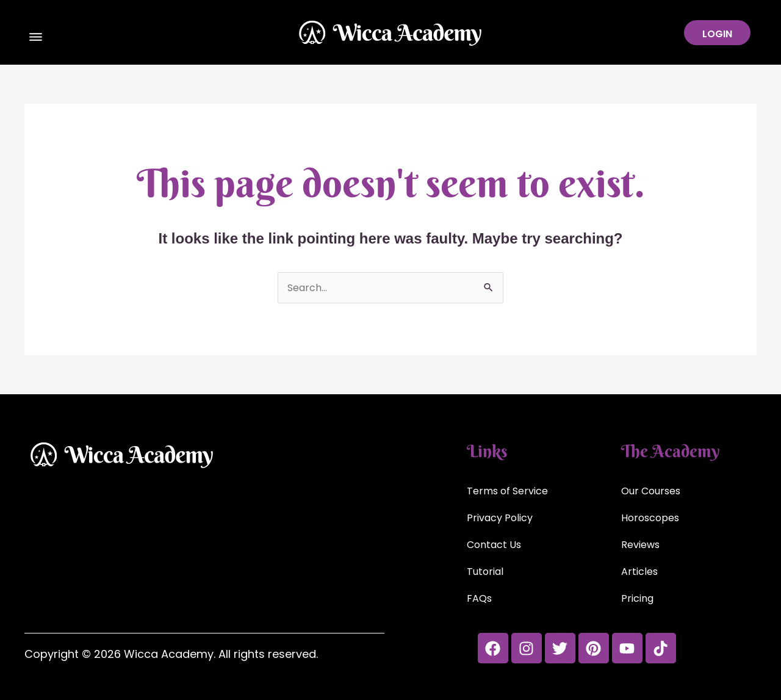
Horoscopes (650, 518)
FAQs (479, 598)
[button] (36, 38)
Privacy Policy (500, 518)
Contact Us (494, 545)
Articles (639, 572)
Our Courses (651, 491)
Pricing (637, 598)
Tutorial (485, 572)
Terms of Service (507, 491)
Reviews (640, 545)
